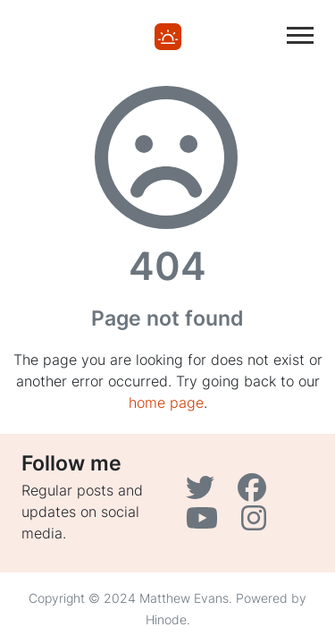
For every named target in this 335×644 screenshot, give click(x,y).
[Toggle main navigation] (300, 35)
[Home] (168, 35)
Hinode (166, 619)
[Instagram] (256, 523)
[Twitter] (205, 493)
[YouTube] (206, 523)
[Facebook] (254, 493)
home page (166, 402)
